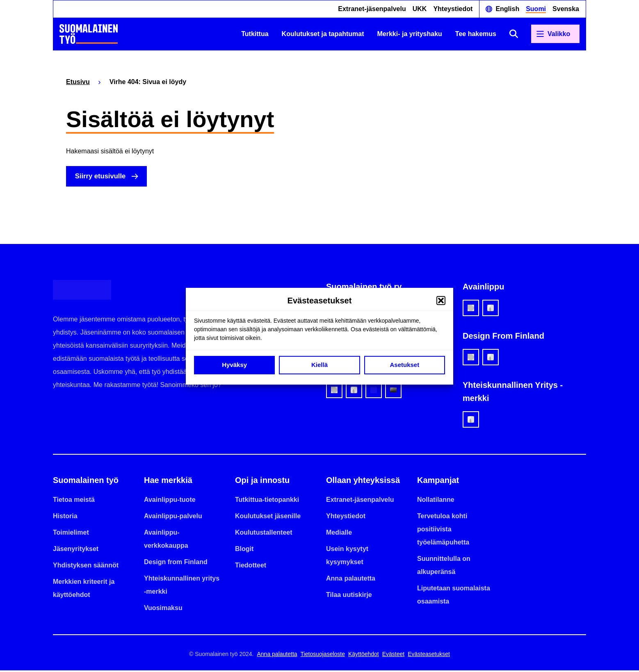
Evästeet (393, 656)
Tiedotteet (251, 567)
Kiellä (319, 365)
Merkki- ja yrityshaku (410, 34)
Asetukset (404, 365)
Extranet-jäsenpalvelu (372, 9)
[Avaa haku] (514, 34)
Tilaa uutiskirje (349, 596)
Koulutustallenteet (264, 534)
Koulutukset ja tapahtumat (323, 34)
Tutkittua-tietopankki (267, 501)
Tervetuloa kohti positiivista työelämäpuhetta (443, 531)
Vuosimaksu (163, 609)
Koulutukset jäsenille (268, 518)
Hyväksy (234, 365)
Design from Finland (176, 564)
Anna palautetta (351, 580)
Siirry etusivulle (104, 177)
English (507, 9)
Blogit (244, 550)
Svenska (566, 9)
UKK (420, 9)
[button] (441, 301)
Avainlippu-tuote (170, 501)
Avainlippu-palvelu (173, 518)
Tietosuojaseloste (323, 656)
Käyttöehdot (364, 656)
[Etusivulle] (89, 34)
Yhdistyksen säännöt (86, 567)
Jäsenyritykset (76, 550)
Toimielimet (71, 534)
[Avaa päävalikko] (555, 34)
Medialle (339, 534)
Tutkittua (255, 34)
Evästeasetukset (429, 656)
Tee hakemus (476, 34)
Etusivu (78, 82)
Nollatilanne (436, 501)
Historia (65, 518)
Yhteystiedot (453, 9)
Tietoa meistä (74, 501)
